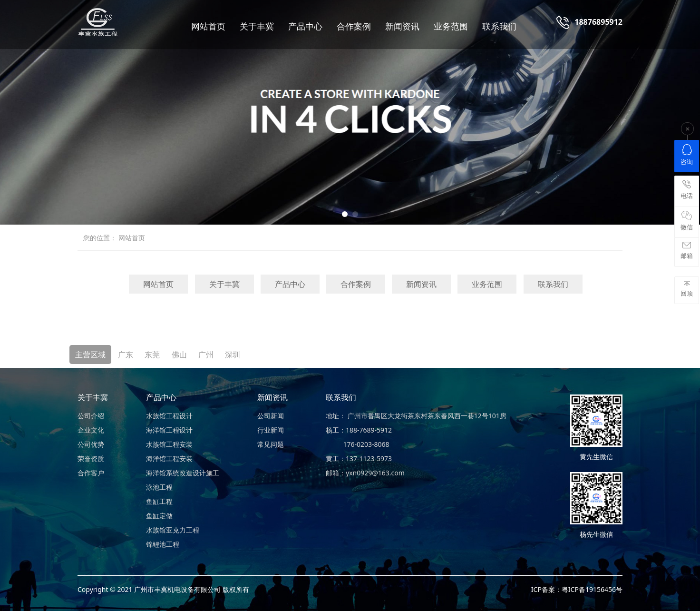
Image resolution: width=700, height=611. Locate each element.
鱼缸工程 (159, 501)
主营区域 (90, 355)
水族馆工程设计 (169, 416)
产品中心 (305, 26)
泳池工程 (159, 487)
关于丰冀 (257, 26)
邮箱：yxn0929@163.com (365, 473)
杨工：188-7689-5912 (359, 430)
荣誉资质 (91, 458)
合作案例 (354, 26)
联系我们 (499, 26)
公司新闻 (271, 416)
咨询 (687, 155)
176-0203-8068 (358, 444)
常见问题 (271, 444)
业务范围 (451, 26)
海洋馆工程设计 (169, 430)
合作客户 (91, 473)
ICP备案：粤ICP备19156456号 (577, 589)
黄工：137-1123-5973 (359, 458)
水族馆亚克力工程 (173, 530)
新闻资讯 (402, 26)
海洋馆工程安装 (169, 458)
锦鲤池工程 (163, 544)
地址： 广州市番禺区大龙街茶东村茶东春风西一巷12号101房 (416, 416)
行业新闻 (271, 430)
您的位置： (100, 238)
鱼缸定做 (159, 516)
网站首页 (208, 26)
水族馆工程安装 (169, 444)
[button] (345, 214)
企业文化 (91, 430)
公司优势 (91, 444)
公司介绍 (91, 416)
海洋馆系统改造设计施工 (183, 473)
